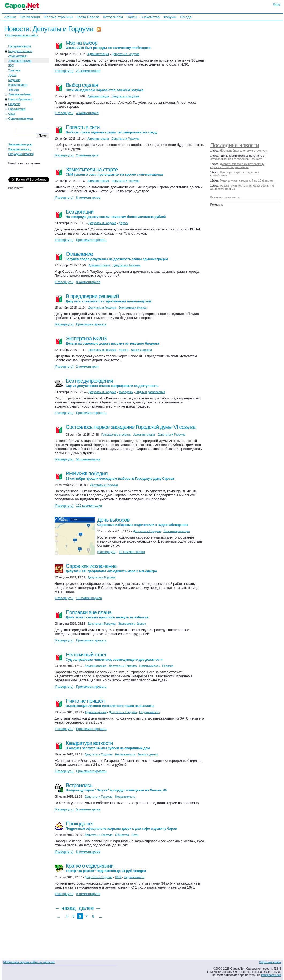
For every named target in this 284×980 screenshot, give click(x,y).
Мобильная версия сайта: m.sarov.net (29, 962)
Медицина (14, 80)
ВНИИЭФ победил (120, 476)
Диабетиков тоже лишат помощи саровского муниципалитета (238, 166)
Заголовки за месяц (19, 149)
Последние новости (235, 145)
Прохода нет (121, 826)
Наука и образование (20, 99)
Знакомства (150, 17)
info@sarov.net (271, 975)
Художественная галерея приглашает (236, 159)
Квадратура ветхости (108, 745)
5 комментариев (88, 809)
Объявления (30, 17)
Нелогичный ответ (114, 657)
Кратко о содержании (106, 868)
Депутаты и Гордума (63, 29)
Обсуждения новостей (21, 154)
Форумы (170, 17)
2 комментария (87, 155)
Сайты (132, 17)
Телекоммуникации (176, 531)
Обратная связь (270, 962)
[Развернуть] (64, 71)
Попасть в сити (112, 129)
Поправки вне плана (107, 614)
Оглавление (117, 256)
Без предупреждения (112, 383)
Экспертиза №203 (113, 341)
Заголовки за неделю (20, 144)
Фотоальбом (113, 17)
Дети (135, 835)
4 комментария (87, 113)
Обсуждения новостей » (22, 35)
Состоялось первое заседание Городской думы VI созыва (131, 427)
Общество (14, 104)
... (58, 916)
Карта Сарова (88, 17)
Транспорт (14, 70)
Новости (17, 29)
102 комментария (89, 506)
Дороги (12, 75)
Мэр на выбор (108, 45)
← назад (65, 908)
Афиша (10, 17)
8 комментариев (88, 198)
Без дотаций (116, 214)
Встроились (116, 787)
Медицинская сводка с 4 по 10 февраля (247, 180)
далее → (90, 908)
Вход (277, 4)
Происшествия (17, 109)
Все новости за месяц (225, 197)
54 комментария (88, 459)
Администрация (17, 56)
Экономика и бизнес (20, 94)
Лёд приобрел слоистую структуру (244, 151)
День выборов (143, 522)
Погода (186, 17)
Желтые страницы (58, 17)
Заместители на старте (114, 172)
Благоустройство (18, 85)
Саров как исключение (111, 568)
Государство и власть (20, 51)
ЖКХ (11, 66)
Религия (168, 666)
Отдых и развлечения (20, 118)
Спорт (12, 114)
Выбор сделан (105, 87)
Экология (14, 90)
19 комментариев (89, 598)
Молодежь (126, 392)
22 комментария (88, 71)
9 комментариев (88, 894)
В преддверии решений (109, 298)
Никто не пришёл (110, 703)
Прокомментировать (91, 240)
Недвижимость (149, 666)
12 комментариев (132, 552)
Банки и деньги (141, 350)
